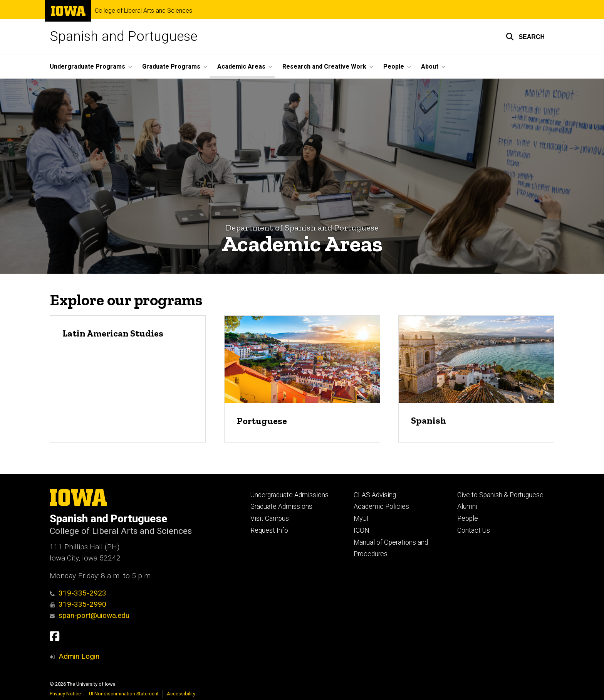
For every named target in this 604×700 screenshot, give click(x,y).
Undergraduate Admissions (289, 495)
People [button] (394, 66)
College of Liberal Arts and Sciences (143, 11)
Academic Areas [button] (241, 66)
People (468, 518)
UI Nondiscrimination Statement (124, 694)
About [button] (430, 66)
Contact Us (474, 530)
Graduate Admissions (281, 506)
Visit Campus (270, 518)
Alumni (467, 506)
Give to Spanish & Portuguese (500, 495)
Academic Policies (381, 506)
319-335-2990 (78, 604)
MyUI (361, 518)
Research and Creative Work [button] (324, 66)
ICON (362, 530)
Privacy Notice (65, 694)
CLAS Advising (375, 495)
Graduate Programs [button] (171, 66)
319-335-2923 (78, 593)
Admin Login (79, 656)
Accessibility (181, 694)
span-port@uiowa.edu (90, 615)
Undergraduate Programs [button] (87, 66)
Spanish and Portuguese (123, 36)
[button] (525, 37)
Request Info (269, 530)
